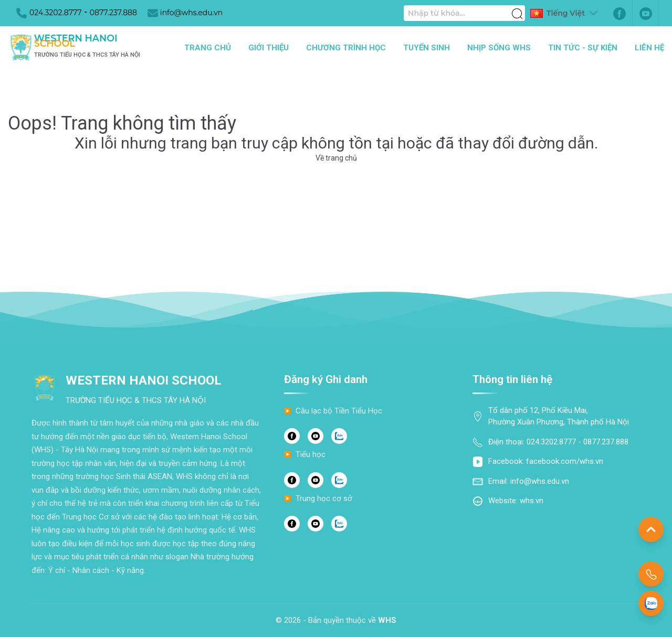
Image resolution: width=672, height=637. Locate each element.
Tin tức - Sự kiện (583, 48)
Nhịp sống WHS (499, 48)
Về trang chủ (336, 158)
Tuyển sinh (427, 48)
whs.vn (532, 501)
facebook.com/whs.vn (565, 461)
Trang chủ (208, 48)
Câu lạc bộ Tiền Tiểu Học (339, 411)
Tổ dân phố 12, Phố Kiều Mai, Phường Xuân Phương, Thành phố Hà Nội (559, 416)
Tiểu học (311, 454)
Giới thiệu (269, 48)
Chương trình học (346, 48)
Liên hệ (649, 48)
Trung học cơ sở (324, 498)
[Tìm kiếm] (517, 8)
